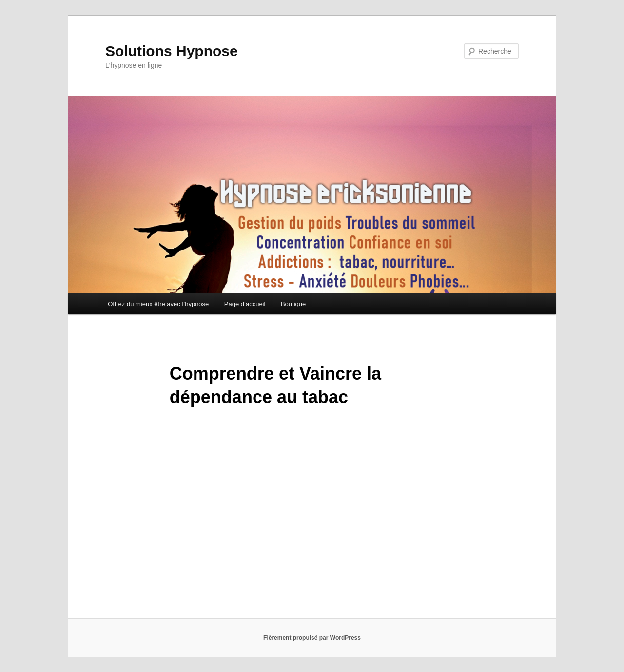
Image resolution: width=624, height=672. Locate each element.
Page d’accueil (245, 304)
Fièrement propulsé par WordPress (312, 638)
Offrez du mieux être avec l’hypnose (158, 304)
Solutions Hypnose (172, 51)
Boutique (293, 304)
